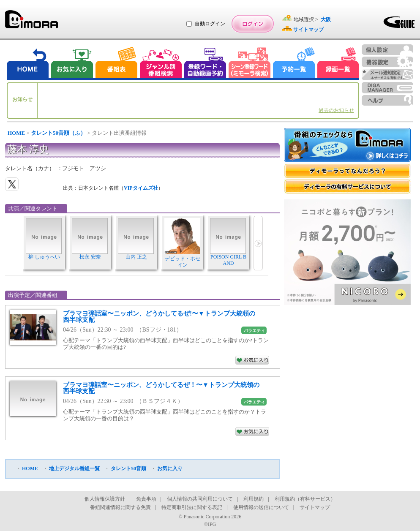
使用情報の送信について (261, 507)
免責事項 (146, 499)
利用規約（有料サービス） (305, 499)
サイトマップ (315, 507)
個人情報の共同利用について (200, 499)
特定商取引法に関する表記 (192, 507)
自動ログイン (210, 24)
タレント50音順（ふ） (58, 133)
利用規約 (254, 499)
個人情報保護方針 (105, 499)
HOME (16, 133)
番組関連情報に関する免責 (120, 507)
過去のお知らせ (336, 110)
